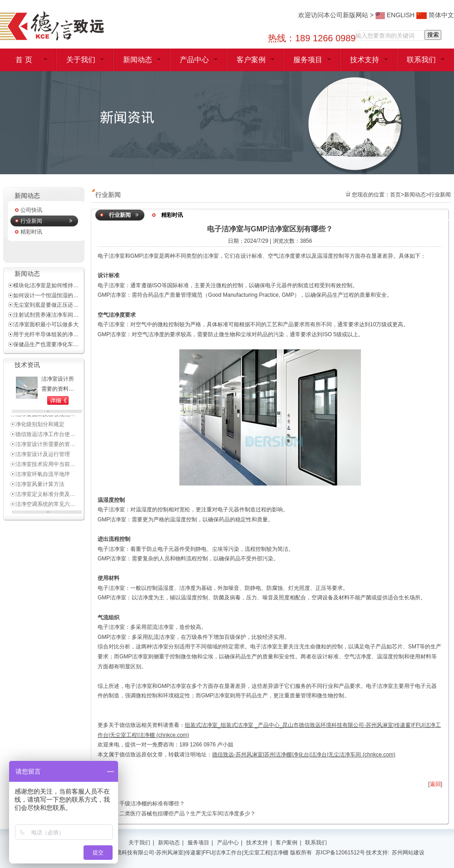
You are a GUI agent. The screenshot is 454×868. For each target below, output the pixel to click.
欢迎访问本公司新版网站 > (337, 15)
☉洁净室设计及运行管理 (40, 460)
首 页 (24, 60)
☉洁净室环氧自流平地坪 (40, 480)
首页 (395, 195)
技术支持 (365, 60)
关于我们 (81, 60)
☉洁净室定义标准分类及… (43, 500)
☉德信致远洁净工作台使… (43, 440)
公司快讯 (31, 210)
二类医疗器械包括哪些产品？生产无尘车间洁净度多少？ (188, 814)
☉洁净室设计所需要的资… (43, 450)
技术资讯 (27, 365)
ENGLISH (395, 15)
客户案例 (251, 60)
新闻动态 (138, 60)
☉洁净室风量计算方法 (37, 490)
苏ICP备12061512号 (340, 853)
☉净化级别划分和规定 (37, 430)
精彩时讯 (31, 232)
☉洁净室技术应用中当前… (43, 470)
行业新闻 (31, 221)
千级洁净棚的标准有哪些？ (152, 804)
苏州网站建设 (408, 853)
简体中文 (435, 15)
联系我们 (421, 60)
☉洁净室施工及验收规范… (43, 420)
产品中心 (194, 60)
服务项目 (308, 60)
